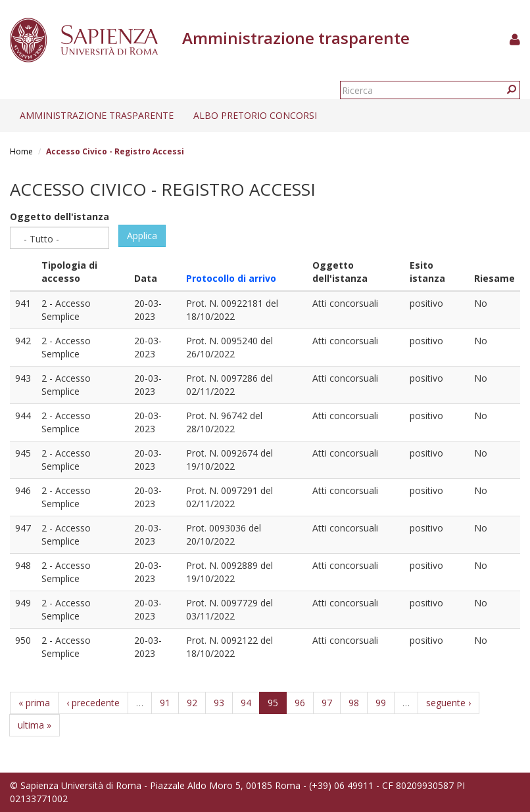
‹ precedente (93, 703)
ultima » (35, 725)
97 (327, 703)
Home (21, 151)
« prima (34, 703)
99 (381, 703)
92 (192, 703)
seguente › (448, 703)
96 (300, 703)
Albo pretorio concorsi (255, 115)
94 (246, 703)
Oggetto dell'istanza (60, 216)
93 (219, 703)
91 (165, 703)
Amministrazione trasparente (97, 115)
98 (354, 703)
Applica (142, 236)
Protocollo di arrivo (231, 278)
